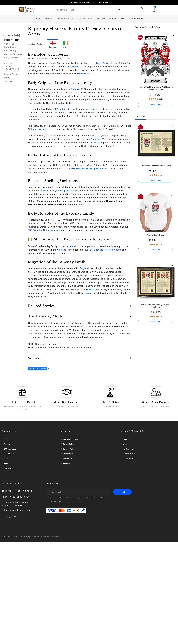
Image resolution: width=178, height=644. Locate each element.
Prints (49, 19)
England (84, 268)
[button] (80, 305)
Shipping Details (129, 494)
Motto (7, 78)
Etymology (9, 43)
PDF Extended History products (87, 169)
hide (17, 35)
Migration (8, 63)
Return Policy (128, 499)
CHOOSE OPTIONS (156, 105)
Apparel (101, 19)
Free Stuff (8, 509)
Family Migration (13, 69)
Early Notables (11, 58)
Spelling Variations (13, 54)
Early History (10, 51)
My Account (137, 19)
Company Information (72, 480)
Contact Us (67, 499)
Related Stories (11, 74)
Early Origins (10, 47)
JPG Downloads (65, 19)
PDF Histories (85, 19)
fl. (59, 126)
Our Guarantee (128, 489)
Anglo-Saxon (102, 63)
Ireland (9, 66)
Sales (6, 504)
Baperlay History (12, 40)
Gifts (113, 19)
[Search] (119, 10)
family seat (95, 109)
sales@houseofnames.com (16, 550)
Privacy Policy (68, 484)
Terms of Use (68, 494)
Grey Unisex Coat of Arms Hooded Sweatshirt (156, 378)
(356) (160, 99)
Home (38, 19)
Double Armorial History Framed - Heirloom (156, 306)
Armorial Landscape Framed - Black (156, 166)
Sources (8, 81)
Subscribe (122, 532)
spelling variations (66, 191)
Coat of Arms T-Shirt (156, 235)
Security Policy (69, 489)
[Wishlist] (172, 36)
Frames (7, 484)
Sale (123, 19)
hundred (45, 191)
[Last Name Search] (87, 10)
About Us (67, 504)
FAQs (125, 484)
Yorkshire (74, 67)
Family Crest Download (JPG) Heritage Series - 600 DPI (156, 88)
